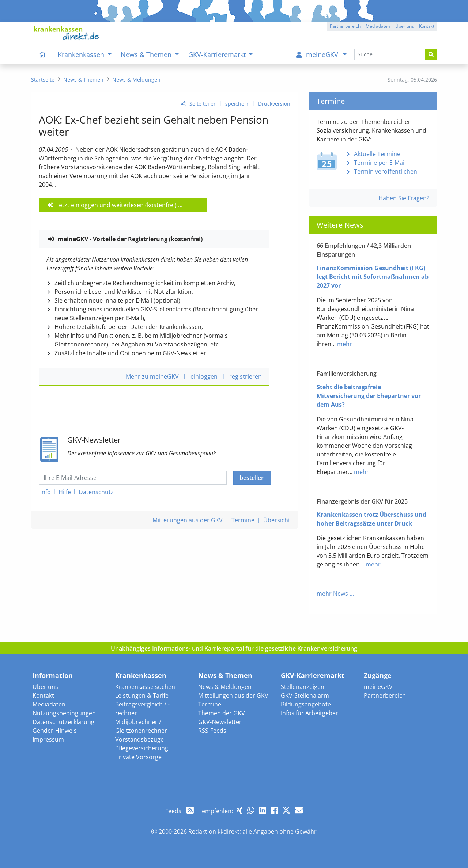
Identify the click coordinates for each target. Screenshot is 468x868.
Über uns (45, 687)
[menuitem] (42, 54)
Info (46, 492)
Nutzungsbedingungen (64, 713)
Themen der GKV (222, 713)
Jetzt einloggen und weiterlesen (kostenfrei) (117, 205)
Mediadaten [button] (378, 26)
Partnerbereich (385, 695)
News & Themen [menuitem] (147, 54)
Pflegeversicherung (142, 748)
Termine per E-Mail (380, 163)
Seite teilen (203, 104)
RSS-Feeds (212, 731)
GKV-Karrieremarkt (313, 675)
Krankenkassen (141, 675)
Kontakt (43, 695)
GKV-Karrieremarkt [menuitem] (218, 54)
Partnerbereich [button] (345, 26)
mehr (345, 344)
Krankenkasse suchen (145, 687)
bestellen (252, 478)
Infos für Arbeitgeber (310, 713)
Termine (243, 520)
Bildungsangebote (306, 704)
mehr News (332, 594)
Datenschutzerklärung (63, 722)
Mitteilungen (188, 520)
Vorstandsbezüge (139, 739)
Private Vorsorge (138, 757)
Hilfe (65, 492)
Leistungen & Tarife (142, 695)
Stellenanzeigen (303, 687)
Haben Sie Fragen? (404, 198)
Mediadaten (49, 704)
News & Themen (225, 675)
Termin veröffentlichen (386, 171)
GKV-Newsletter (220, 722)
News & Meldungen (225, 687)
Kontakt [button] (427, 26)
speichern (237, 104)
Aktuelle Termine (377, 154)
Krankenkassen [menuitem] (82, 54)
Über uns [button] (405, 26)
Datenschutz (96, 492)
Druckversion (274, 104)
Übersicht (277, 520)
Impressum (48, 739)
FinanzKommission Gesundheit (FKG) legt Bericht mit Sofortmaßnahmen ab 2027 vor (373, 277)
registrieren (246, 376)
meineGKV (378, 687)
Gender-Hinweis (55, 731)
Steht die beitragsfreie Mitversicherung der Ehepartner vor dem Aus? (369, 396)
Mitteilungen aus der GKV (233, 695)
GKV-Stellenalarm (305, 695)
